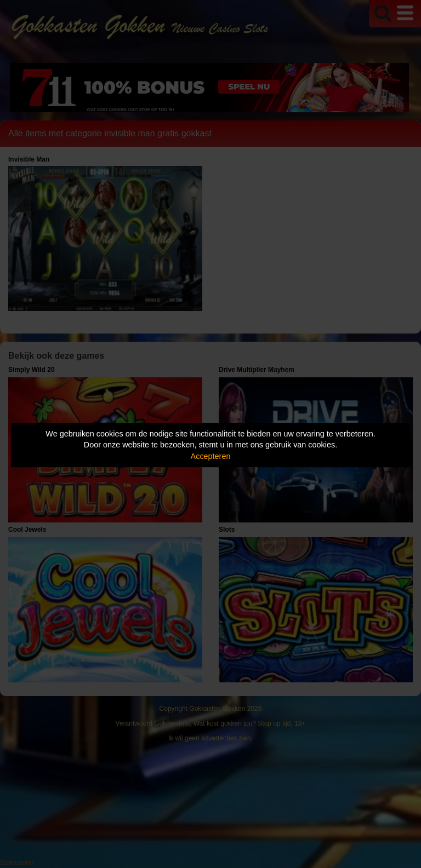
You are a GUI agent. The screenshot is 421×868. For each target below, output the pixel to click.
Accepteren (211, 456)
